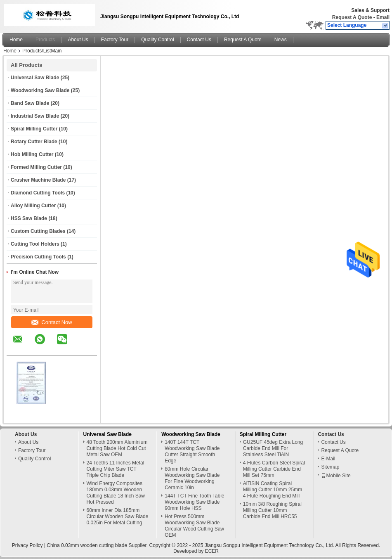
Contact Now (52, 322)
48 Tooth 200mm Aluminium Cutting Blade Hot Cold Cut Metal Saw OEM (117, 448)
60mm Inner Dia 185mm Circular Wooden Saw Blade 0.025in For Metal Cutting (118, 516)
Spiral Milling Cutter (34, 129)
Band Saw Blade (30, 103)
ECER (212, 551)
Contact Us (199, 40)
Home (16, 40)
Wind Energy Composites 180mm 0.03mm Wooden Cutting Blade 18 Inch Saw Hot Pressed (116, 493)
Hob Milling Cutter (32, 154)
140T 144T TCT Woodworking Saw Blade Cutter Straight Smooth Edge (192, 451)
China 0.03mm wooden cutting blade (87, 545)
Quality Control (157, 40)
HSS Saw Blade (29, 218)
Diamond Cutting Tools (38, 193)
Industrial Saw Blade (35, 116)
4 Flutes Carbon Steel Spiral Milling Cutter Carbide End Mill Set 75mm (274, 469)
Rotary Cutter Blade (34, 142)
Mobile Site (336, 476)
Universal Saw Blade (35, 78)
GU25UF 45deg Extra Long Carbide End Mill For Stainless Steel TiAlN (273, 448)
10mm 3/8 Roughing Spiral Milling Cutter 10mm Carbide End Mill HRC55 (272, 510)
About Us (78, 40)
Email (383, 17)
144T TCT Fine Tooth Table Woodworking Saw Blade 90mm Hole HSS (194, 502)
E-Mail (328, 459)
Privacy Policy (27, 545)
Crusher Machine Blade (38, 180)
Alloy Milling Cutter (33, 206)
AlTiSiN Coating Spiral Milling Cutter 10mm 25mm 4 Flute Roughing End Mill (273, 490)
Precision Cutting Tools (38, 257)
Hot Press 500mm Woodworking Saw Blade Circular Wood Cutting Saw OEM (194, 526)
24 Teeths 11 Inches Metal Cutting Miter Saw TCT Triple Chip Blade (116, 469)
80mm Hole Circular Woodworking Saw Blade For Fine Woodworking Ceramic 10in (192, 478)
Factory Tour (115, 40)
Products (45, 40)
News (281, 40)
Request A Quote (352, 17)
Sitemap (330, 467)
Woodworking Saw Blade (40, 90)
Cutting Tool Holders (35, 244)
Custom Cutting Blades (38, 231)
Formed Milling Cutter (36, 167)
